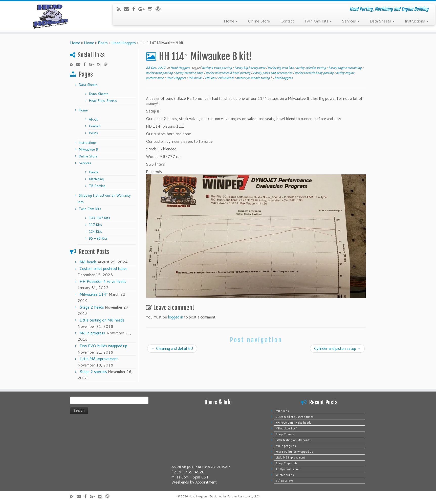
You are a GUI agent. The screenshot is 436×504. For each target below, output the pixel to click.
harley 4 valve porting (217, 68)
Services (351, 21)
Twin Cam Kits (318, 21)
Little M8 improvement (99, 359)
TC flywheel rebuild (288, 469)
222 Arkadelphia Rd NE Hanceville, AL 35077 (201, 467)
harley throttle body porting (315, 73)
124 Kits (95, 232)
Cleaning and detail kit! (172, 348)
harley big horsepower (250, 68)
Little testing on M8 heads (102, 320)
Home (231, 21)
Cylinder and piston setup (337, 348)
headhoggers (284, 78)
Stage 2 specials (93, 372)
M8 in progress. (93, 333)
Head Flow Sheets (103, 101)
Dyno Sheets (99, 94)
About (93, 119)
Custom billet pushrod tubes (104, 269)
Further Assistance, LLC (243, 496)
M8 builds (196, 78)
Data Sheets (382, 21)
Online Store (259, 21)
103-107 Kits (99, 218)
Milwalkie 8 (226, 78)
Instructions (417, 21)
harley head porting (160, 73)
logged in (176, 317)
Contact (287, 21)
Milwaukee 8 (88, 149)
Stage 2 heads (92, 307)
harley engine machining (345, 68)
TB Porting (97, 186)
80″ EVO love (284, 481)
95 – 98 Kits (98, 238)
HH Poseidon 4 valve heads (103, 281)
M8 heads (88, 262)
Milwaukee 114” (94, 294)
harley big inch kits (281, 68)
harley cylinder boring (311, 68)
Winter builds (285, 475)
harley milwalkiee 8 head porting (228, 73)
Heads (94, 172)
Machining (96, 179)
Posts (103, 43)
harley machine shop (190, 73)
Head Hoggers (124, 43)
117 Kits (95, 225)
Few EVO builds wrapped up (103, 346)
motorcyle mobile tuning (253, 78)
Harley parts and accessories (273, 73)
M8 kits (211, 78)
